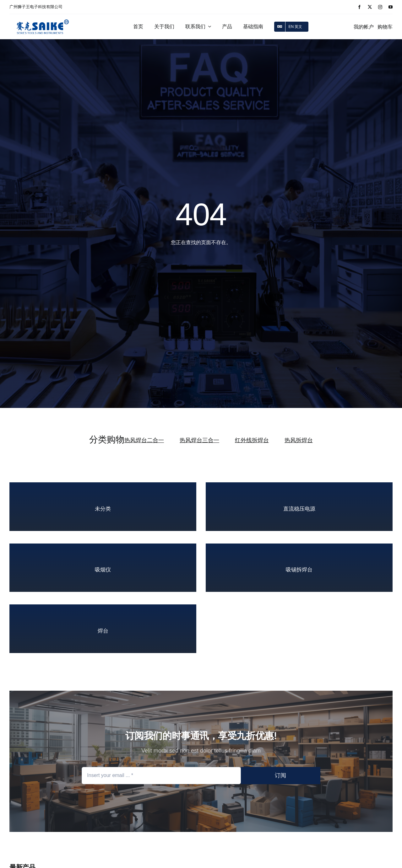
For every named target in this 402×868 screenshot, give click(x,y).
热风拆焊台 (299, 440)
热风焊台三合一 (199, 440)
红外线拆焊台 (252, 440)
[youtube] (391, 7)
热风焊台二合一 (144, 440)
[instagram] (380, 7)
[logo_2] (43, 19)
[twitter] (370, 7)
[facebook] (359, 7)
